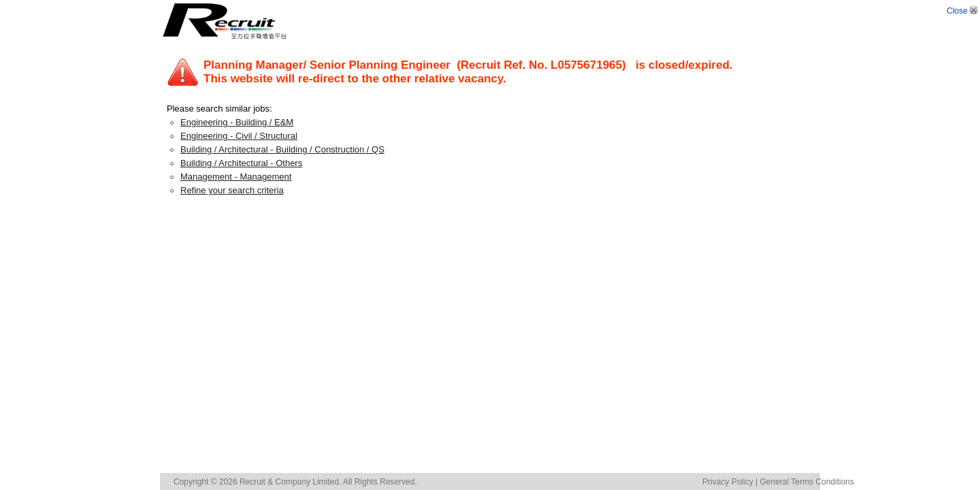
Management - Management (236, 177)
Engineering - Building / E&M (237, 122)
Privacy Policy (728, 482)
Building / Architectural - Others (241, 163)
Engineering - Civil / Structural (239, 136)
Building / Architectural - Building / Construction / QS (282, 149)
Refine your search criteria (232, 190)
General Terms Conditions (807, 482)
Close (963, 11)
